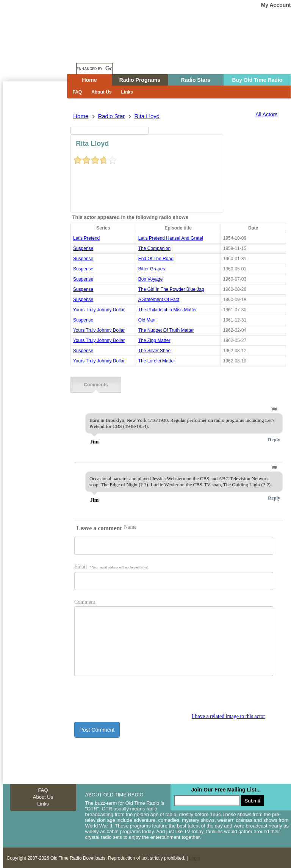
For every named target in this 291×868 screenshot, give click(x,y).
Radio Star (111, 116)
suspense (83, 248)
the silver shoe (154, 351)
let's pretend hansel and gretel (171, 238)
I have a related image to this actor (228, 716)
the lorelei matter (157, 361)
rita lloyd (147, 116)
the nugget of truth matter (166, 330)
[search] (94, 69)
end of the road (156, 259)
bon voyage (151, 279)
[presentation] (132, 698)
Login (195, 857)
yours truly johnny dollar (99, 310)
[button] (274, 409)
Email (111, 566)
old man (147, 320)
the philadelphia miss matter (168, 310)
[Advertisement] (35, 218)
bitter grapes (152, 269)
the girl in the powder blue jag (171, 289)
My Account (276, 5)
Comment (85, 601)
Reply (274, 439)
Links (127, 92)
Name (130, 526)
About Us (101, 92)
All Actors (266, 114)
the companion (154, 248)
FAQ (77, 92)
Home (41, 54)
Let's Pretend (86, 238)
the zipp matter (154, 340)
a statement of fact (159, 300)
